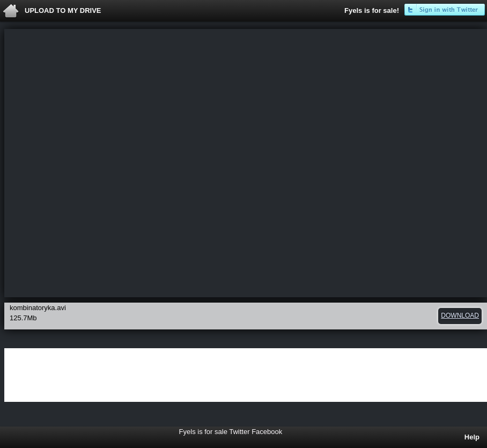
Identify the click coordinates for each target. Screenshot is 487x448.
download (460, 315)
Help (472, 437)
